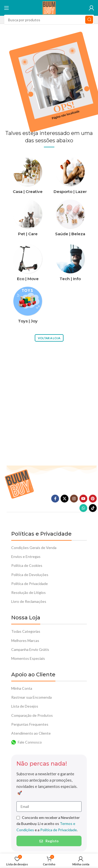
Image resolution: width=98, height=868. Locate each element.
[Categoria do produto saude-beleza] (70, 219)
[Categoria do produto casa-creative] (28, 177)
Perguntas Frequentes (30, 724)
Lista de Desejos (25, 706)
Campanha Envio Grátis (30, 649)
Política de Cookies (27, 565)
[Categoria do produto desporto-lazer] (70, 177)
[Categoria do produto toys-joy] (28, 307)
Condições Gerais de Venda (34, 548)
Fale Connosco (27, 742)
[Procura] (49, 20)
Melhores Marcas (25, 640)
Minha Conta (22, 688)
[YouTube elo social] (83, 499)
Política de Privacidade (30, 584)
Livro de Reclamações (29, 601)
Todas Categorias (26, 631)
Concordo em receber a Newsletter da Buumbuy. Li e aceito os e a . (48, 824)
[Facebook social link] (55, 499)
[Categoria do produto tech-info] (70, 264)
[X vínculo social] (65, 499)
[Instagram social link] (74, 499)
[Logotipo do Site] (49, 7)
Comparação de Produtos (32, 715)
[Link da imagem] (19, 484)
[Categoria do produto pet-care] (28, 219)
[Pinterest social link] (93, 499)
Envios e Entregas (26, 556)
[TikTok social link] (93, 508)
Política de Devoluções (30, 575)
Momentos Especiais (28, 658)
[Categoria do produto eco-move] (28, 264)
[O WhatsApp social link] (83, 508)
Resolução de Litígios (28, 592)
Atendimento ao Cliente (31, 733)
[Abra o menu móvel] (7, 8)
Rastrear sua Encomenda (31, 697)
